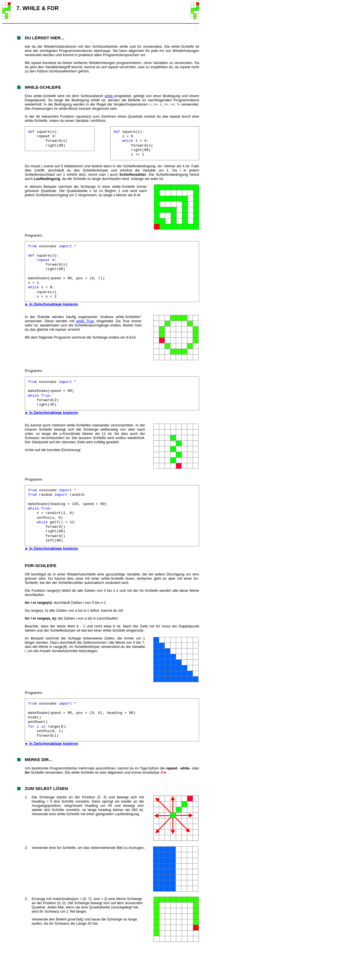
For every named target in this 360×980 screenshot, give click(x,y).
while (110, 96)
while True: (85, 321)
